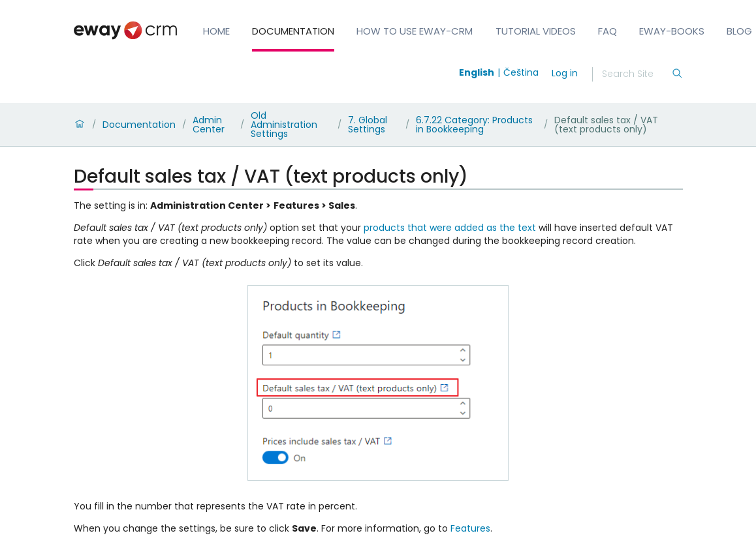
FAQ (607, 31)
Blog (739, 31)
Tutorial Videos (536, 31)
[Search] (637, 74)
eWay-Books (672, 31)
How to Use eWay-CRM (415, 31)
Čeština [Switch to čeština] (521, 72)
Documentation (293, 31)
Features (470, 528)
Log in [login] (565, 73)
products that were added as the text (450, 228)
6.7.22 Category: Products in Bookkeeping (474, 125)
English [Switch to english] (477, 72)
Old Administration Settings (284, 125)
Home (216, 31)
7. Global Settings (368, 125)
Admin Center (209, 125)
